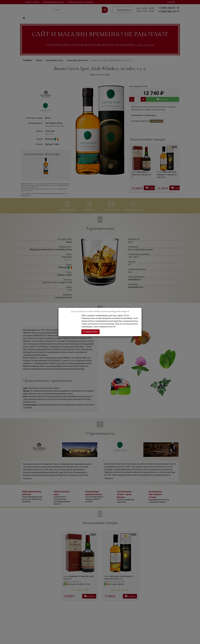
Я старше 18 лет (90, 332)
